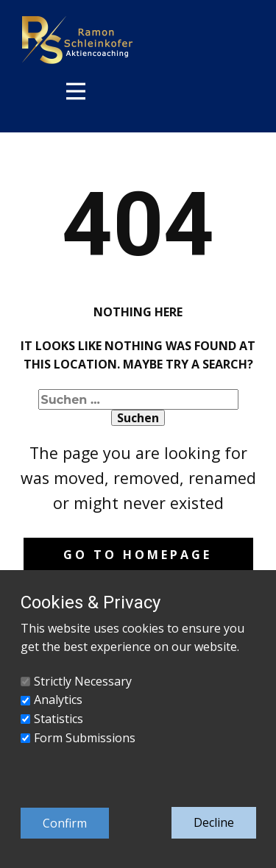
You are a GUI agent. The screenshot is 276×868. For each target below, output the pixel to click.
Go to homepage (138, 555)
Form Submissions (85, 738)
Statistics (59, 719)
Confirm (65, 823)
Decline (214, 822)
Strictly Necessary (83, 681)
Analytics (58, 700)
